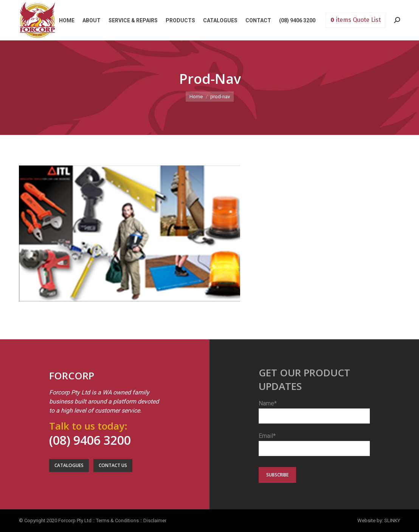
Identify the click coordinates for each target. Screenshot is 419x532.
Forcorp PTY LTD (37, 20)
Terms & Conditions (117, 520)
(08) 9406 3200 (90, 440)
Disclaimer (155, 520)
